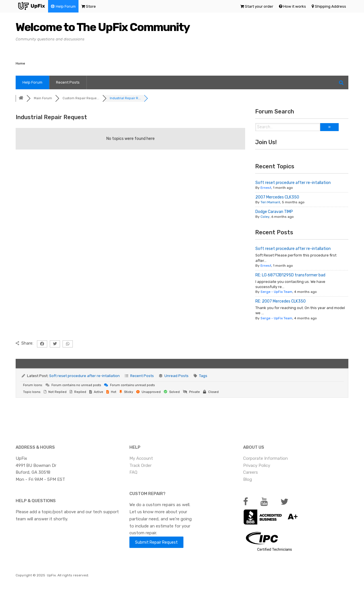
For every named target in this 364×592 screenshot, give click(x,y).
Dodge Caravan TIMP (274, 212)
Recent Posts (68, 82)
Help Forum (66, 6)
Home (20, 63)
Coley (265, 217)
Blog (248, 479)
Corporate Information (265, 458)
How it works (295, 6)
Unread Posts (176, 376)
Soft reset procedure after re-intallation (293, 183)
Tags (203, 376)
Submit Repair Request (156, 542)
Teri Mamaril (270, 202)
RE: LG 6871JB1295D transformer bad (290, 275)
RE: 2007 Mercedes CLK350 (281, 301)
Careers (251, 472)
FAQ (133, 472)
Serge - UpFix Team (276, 292)
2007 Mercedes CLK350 (277, 197)
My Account (141, 458)
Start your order (259, 6)
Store (91, 6)
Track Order (140, 465)
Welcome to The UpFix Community (103, 27)
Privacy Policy (257, 465)
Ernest (266, 188)
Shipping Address (330, 6)
